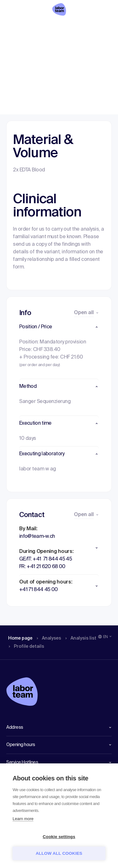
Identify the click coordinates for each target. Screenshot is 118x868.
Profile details (99, 27)
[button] (59, 327)
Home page (15, 27)
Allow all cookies (59, 853)
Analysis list (71, 27)
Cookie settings (59, 837)
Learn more (23, 819)
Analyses (42, 27)
